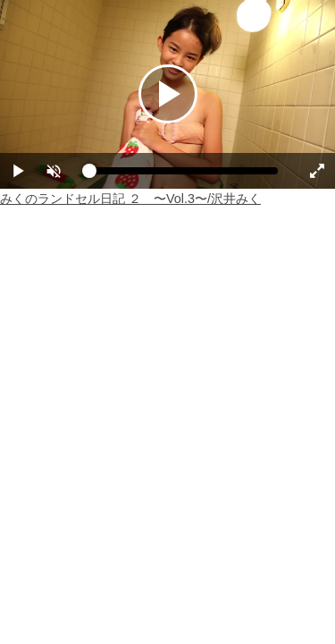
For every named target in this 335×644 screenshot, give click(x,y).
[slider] (184, 175)
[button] (54, 171)
